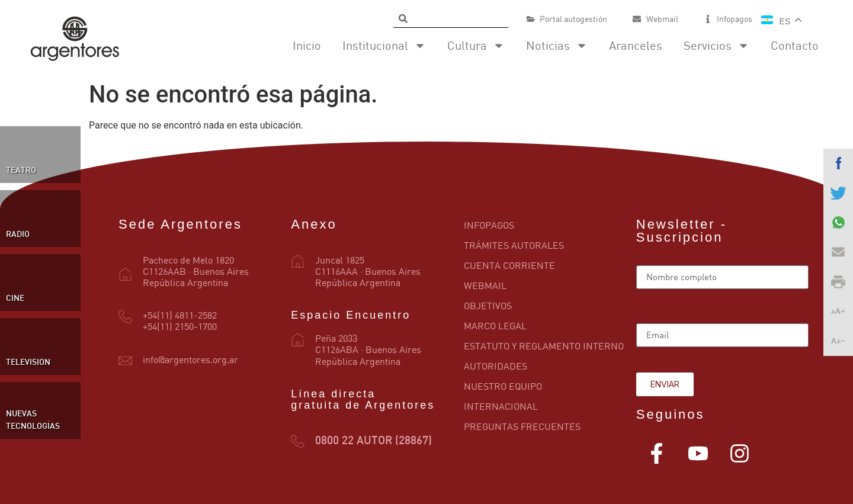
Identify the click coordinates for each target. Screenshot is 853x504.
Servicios (716, 46)
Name (649, 261)
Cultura (476, 46)
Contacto (795, 45)
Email (648, 319)
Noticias (557, 46)
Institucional (384, 46)
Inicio (307, 45)
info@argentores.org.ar (190, 359)
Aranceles (636, 45)
